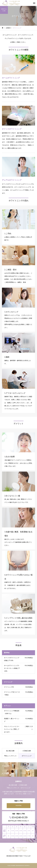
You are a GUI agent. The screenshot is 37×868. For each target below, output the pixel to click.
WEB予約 (18, 806)
